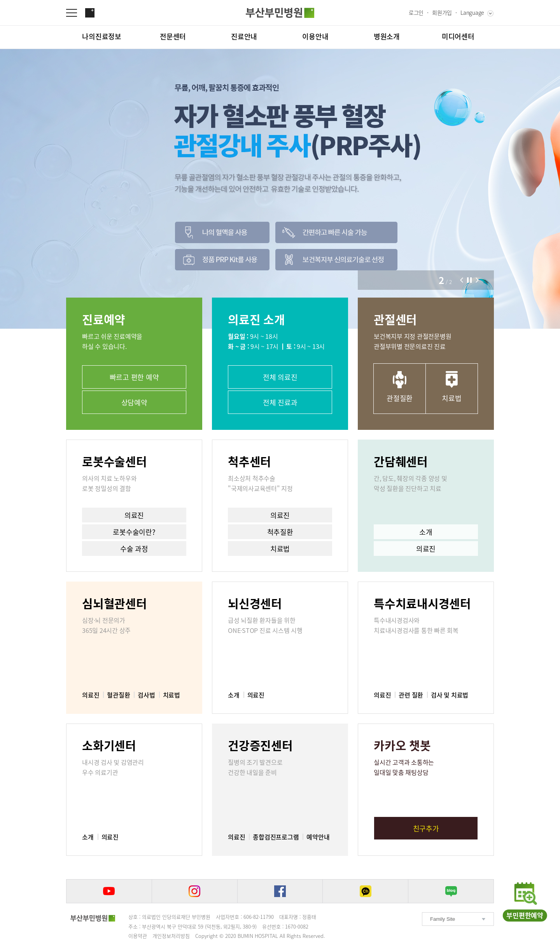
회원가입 (442, 12)
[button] (462, 280)
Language (472, 12)
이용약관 (138, 936)
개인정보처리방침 (171, 936)
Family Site (443, 919)
